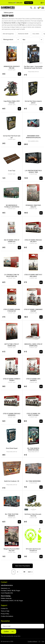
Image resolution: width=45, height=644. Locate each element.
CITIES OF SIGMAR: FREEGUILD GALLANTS (33, 241)
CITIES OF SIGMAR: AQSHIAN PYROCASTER (12, 310)
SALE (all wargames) (6, 34)
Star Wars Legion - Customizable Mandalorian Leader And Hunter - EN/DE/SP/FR (33, 67)
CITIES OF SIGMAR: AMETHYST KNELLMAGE (33, 275)
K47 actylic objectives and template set (33, 550)
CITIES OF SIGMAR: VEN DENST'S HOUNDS (33, 414)
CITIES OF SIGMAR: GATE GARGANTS (33, 380)
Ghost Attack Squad (12, 448)
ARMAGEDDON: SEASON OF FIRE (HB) (12, 67)
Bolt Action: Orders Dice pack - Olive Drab (33, 515)
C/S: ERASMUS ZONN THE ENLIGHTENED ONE (12, 275)
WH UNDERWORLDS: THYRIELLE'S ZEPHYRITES (12, 206)
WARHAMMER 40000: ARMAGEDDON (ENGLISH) (33, 137)
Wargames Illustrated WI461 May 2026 (12, 550)
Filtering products (8, 40)
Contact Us (4, 608)
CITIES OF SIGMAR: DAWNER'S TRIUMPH (12, 380)
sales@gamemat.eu (7, 585)
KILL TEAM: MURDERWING (33, 481)
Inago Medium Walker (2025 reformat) (12, 102)
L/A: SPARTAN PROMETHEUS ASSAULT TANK (33, 171)
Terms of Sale (5, 611)
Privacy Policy (5, 614)
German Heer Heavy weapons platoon (33, 102)
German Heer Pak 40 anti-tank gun (12, 137)
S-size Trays (12, 171)
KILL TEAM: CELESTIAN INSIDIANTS (12, 515)
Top (43, 641)
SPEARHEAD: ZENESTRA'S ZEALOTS (33, 206)
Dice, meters (34, 34)
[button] (42, 3)
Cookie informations (7, 616)
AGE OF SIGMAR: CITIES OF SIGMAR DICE (12, 241)
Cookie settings (32, 641)
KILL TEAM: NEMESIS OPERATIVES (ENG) (33, 449)
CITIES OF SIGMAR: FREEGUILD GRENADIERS (12, 414)
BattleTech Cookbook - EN (12, 481)
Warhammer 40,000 (21, 34)
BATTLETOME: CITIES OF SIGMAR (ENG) (12, 345)
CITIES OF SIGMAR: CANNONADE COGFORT (33, 310)
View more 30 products (22, 566)
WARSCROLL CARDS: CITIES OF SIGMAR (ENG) (33, 345)
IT (39, 641)
